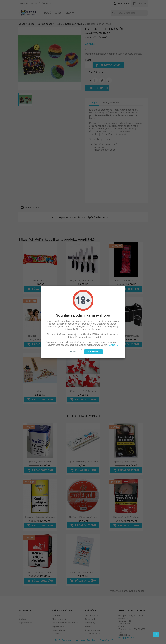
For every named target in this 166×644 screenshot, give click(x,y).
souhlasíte (113, 345)
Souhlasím (93, 352)
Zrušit (73, 352)
